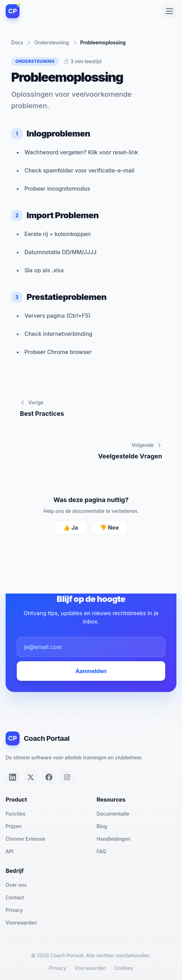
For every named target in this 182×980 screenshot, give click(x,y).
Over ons (16, 885)
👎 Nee (109, 528)
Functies (16, 814)
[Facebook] (49, 777)
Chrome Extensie (26, 839)
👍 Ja (71, 528)
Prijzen (14, 826)
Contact (15, 897)
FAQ (101, 851)
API (10, 851)
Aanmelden (91, 671)
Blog (102, 826)
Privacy (14, 910)
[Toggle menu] (169, 11)
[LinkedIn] (13, 777)
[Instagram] (67, 777)
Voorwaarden (21, 923)
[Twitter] (31, 777)
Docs (17, 42)
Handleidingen (114, 839)
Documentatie (113, 814)
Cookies (124, 968)
